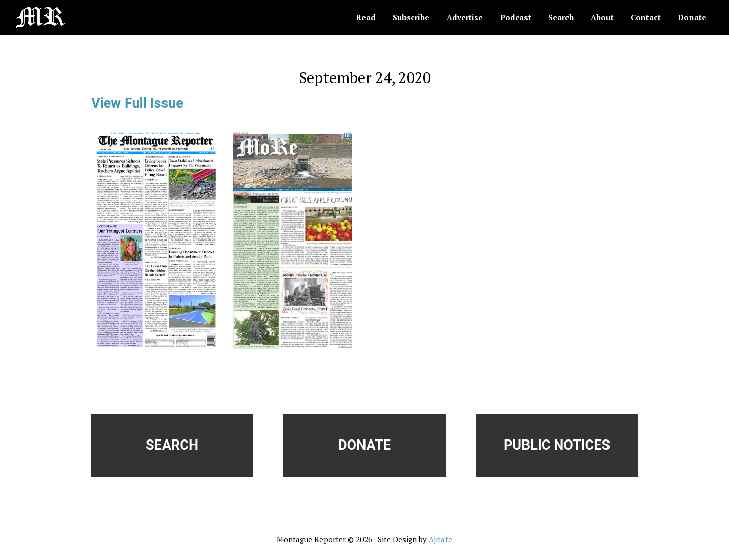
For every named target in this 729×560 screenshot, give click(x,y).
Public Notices (557, 445)
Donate (364, 445)
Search (172, 445)
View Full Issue (137, 103)
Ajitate (440, 539)
